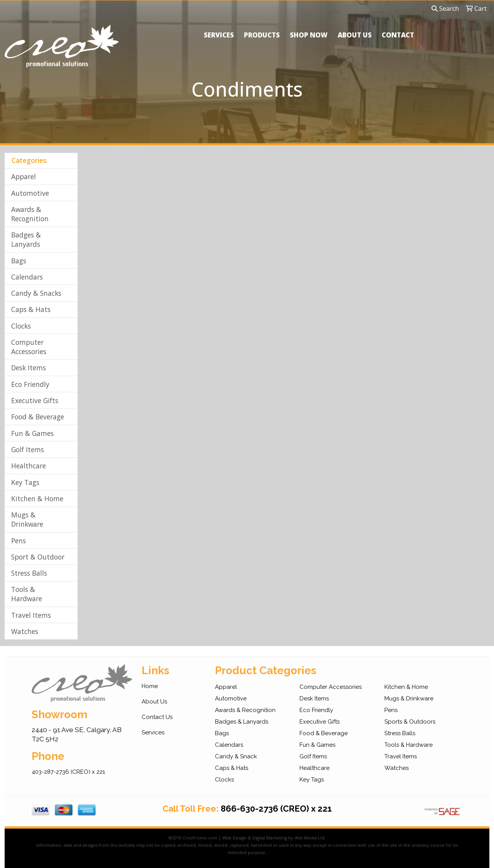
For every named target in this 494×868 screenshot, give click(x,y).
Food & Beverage (38, 417)
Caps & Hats (31, 309)
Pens (19, 541)
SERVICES (219, 35)
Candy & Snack (236, 756)
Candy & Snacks (36, 293)
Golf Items (28, 449)
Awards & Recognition (30, 214)
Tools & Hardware (27, 594)
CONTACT (398, 35)
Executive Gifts (35, 400)
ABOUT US (355, 35)
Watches (25, 631)
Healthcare (29, 466)
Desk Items (29, 368)
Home (150, 686)
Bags (19, 261)
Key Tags (25, 482)
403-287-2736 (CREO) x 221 (68, 772)
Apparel (24, 176)
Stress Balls (29, 573)
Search (445, 8)
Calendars (27, 277)
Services (153, 732)
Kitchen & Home (37, 498)
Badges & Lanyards (26, 239)
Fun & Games (32, 433)
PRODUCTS (262, 35)
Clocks (21, 326)
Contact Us (157, 717)
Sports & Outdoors (410, 722)
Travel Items (31, 615)
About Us (154, 702)
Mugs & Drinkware (27, 519)
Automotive (30, 193)
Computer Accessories (29, 347)
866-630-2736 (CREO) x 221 (276, 809)
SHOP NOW (309, 35)
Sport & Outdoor (38, 557)
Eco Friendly (30, 384)
